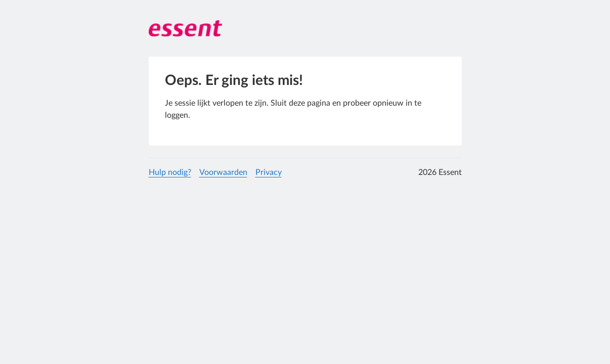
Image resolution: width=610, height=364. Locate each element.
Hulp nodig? (170, 172)
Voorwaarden (223, 172)
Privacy (269, 172)
